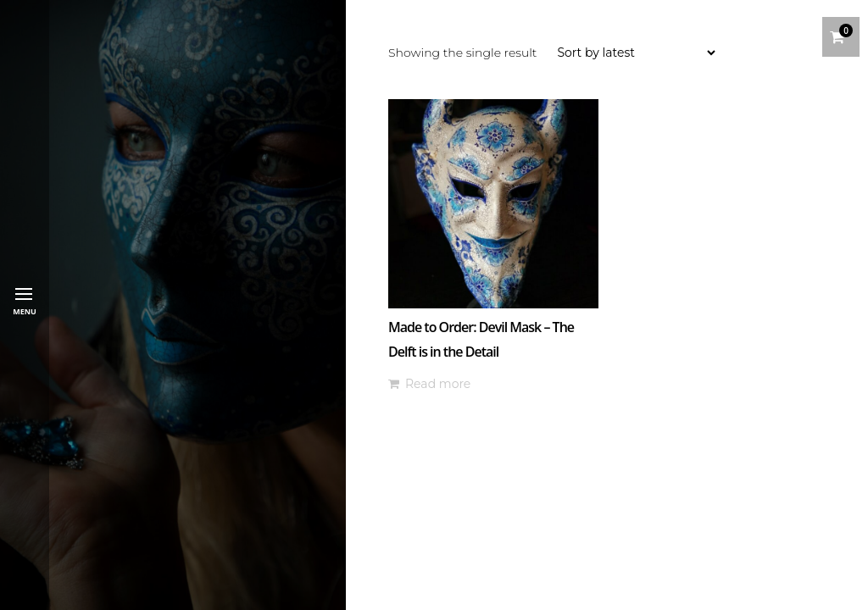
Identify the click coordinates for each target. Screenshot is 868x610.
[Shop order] (636, 53)
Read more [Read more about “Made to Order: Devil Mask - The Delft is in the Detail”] (438, 384)
